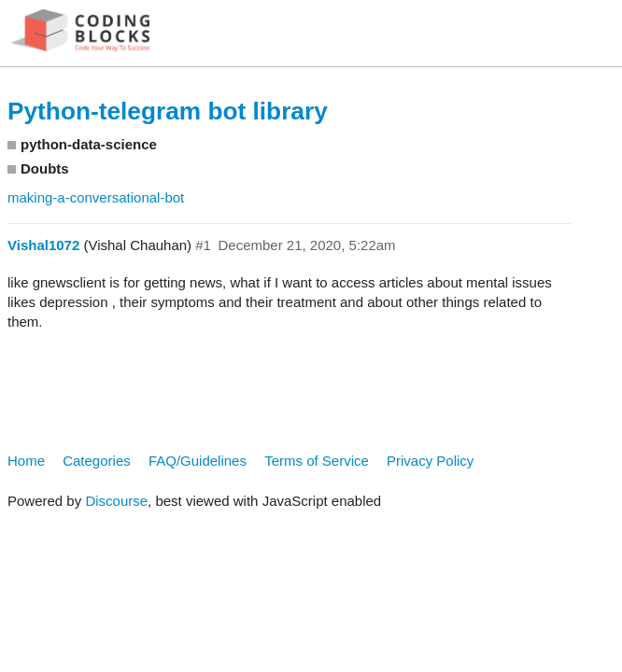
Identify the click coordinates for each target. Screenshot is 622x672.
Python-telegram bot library (168, 111)
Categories (97, 461)
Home (26, 461)
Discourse (116, 501)
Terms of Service (317, 461)
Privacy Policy (430, 461)
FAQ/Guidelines (198, 461)
